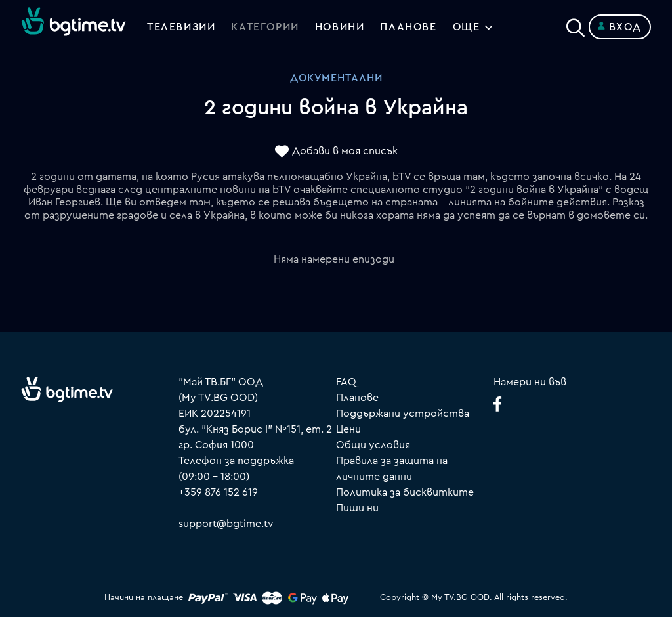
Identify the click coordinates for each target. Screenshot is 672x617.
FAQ (346, 382)
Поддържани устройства (403, 414)
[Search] (576, 24)
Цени (348, 429)
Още (467, 27)
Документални (336, 78)
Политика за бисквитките (405, 492)
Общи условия (373, 445)
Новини (340, 27)
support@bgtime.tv (226, 524)
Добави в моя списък (345, 152)
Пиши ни (357, 508)
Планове (357, 398)
